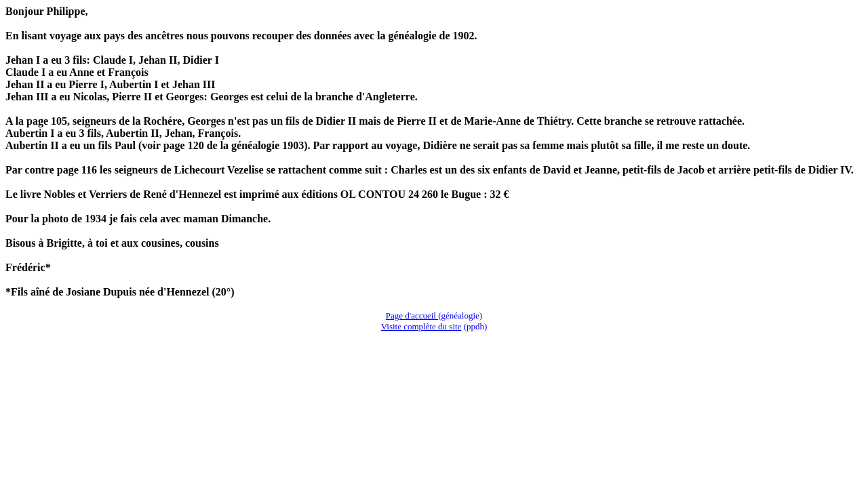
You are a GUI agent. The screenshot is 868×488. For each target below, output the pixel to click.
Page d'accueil (412, 316)
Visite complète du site (421, 326)
